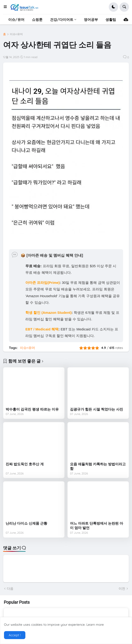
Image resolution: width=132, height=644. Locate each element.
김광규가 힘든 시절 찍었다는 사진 (97, 409)
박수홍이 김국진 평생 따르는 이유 (32, 409)
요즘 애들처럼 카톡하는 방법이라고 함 (98, 466)
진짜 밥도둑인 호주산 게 (25, 464)
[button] (7, 7)
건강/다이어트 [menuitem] (62, 20)
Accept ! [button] (15, 635)
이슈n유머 (16, 34)
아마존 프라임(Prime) (43, 283)
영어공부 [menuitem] (91, 20)
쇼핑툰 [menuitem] (37, 20)
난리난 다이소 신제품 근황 (26, 523)
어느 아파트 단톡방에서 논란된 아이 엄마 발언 (97, 526)
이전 (122, 588)
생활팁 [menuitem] (111, 20)
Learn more (95, 625)
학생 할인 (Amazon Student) (49, 313)
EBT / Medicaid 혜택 (42, 329)
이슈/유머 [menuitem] (16, 20)
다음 (10, 588)
